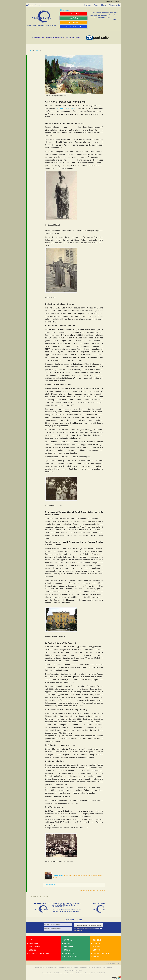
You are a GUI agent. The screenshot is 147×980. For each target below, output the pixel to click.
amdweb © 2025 (116, 964)
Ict (30, 940)
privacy (97, 928)
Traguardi (69, 953)
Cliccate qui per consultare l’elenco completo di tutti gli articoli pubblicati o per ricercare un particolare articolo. (67, 905)
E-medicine (69, 944)
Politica (97, 944)
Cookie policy (69, 970)
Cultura (37, 50)
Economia (97, 940)
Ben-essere (69, 947)
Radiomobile (35, 944)
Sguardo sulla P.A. (101, 953)
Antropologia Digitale (39, 953)
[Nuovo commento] (50, 885)
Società (97, 947)
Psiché (67, 950)
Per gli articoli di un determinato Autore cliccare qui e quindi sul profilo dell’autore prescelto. (67, 911)
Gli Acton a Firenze (66, 108)
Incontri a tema (71, 957)
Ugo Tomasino (58, 876)
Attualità (97, 957)
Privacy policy (78, 970)
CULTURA (29, 50)
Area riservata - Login (36, 5)
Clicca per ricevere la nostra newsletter (89, 925)
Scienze (32, 950)
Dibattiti (97, 950)
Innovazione (34, 947)
